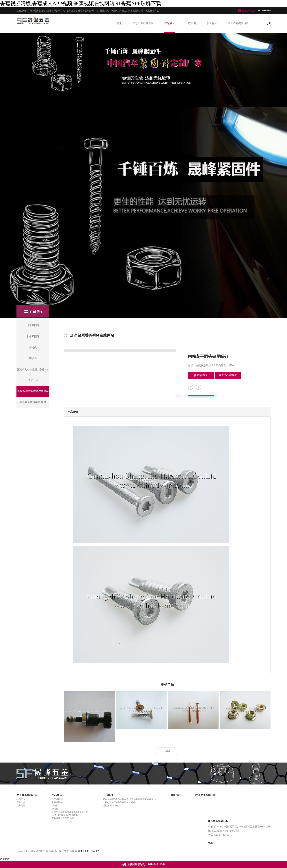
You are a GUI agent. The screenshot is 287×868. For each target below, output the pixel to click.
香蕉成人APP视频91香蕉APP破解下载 (70, 812)
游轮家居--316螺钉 (112, 806)
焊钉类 (55, 806)
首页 (119, 23)
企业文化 (21, 802)
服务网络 (21, 806)
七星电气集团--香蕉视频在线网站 (119, 802)
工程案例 (191, 23)
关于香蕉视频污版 (143, 23)
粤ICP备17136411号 (89, 851)
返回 (167, 751)
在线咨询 (201, 375)
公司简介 (21, 799)
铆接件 (55, 809)
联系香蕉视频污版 (238, 23)
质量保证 (212, 23)
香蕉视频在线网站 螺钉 (63, 818)
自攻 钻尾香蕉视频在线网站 (65, 815)
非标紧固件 (57, 802)
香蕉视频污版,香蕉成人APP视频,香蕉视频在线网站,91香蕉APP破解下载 (81, 3)
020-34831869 (228, 375)
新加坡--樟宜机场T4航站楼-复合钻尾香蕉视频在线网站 (129, 799)
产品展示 (169, 23)
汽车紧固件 (57, 799)
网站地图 (5, 859)
